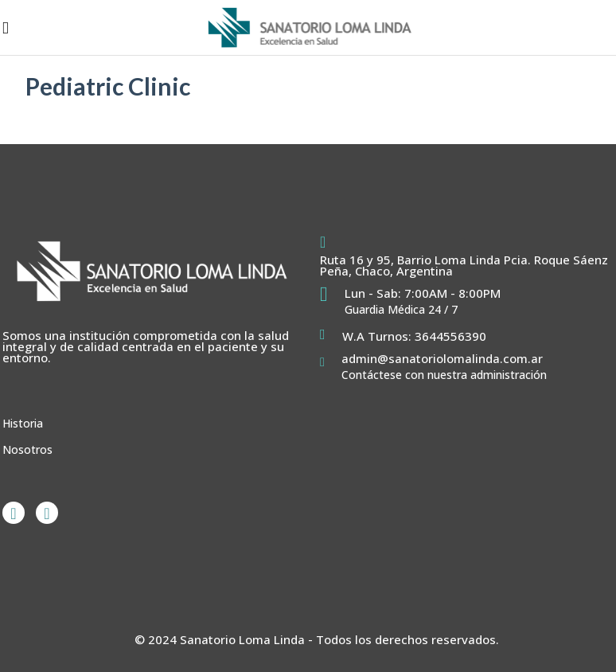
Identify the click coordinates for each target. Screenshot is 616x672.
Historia (23, 423)
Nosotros (27, 449)
